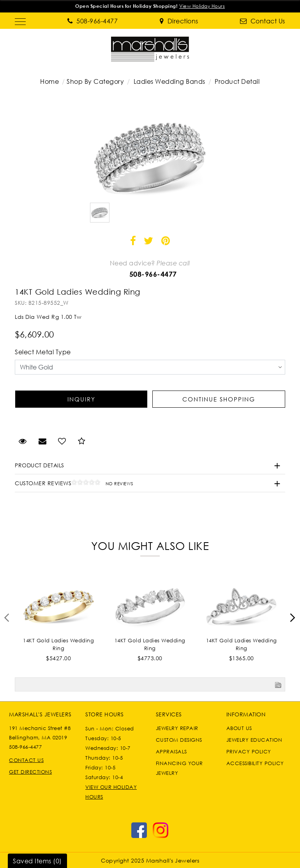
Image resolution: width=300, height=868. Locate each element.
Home (49, 81)
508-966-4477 (153, 274)
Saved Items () (37, 861)
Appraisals (171, 751)
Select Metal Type (43, 352)
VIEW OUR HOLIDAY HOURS (111, 792)
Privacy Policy (249, 751)
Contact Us (26, 760)
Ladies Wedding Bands (169, 81)
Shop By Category (95, 81)
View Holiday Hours (202, 6)
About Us (239, 728)
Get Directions (30, 772)
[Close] (291, 6)
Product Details (40, 465)
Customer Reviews (74, 483)
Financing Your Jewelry (179, 768)
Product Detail (236, 81)
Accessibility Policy (255, 763)
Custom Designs (179, 740)
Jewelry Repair (177, 728)
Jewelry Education (254, 740)
